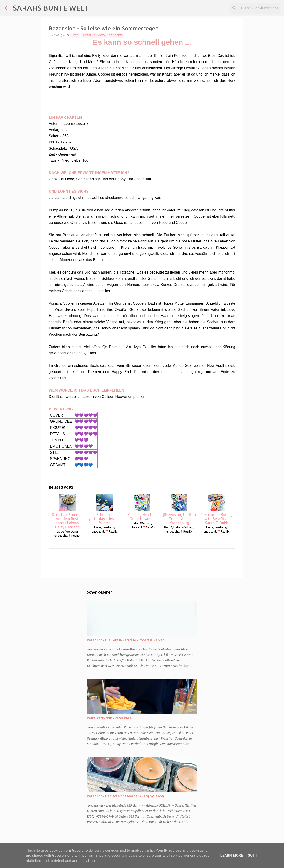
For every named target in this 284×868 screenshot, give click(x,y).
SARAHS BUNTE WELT (51, 8)
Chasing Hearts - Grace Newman (142, 507)
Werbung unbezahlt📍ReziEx (102, 35)
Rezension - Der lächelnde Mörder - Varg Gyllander (126, 796)
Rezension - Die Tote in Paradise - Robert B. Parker (125, 640)
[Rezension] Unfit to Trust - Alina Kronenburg (179, 510)
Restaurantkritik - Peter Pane (109, 718)
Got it (253, 855)
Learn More (232, 855)
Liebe (75, 35)
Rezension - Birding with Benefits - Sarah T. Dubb (217, 510)
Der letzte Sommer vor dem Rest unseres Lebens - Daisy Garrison (67, 512)
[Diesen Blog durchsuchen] (256, 8)
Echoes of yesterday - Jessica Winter (105, 510)
